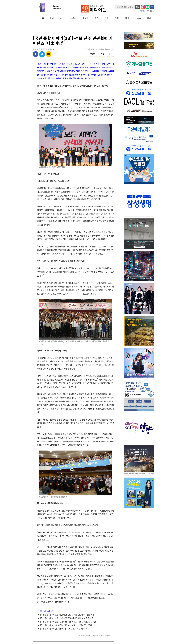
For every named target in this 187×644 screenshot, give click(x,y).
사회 (117, 18)
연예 (127, 18)
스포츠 (138, 18)
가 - (110, 54)
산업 (62, 18)
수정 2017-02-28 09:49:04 (44, 49)
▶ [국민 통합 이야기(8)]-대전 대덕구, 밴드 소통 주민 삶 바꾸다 (63, 629)
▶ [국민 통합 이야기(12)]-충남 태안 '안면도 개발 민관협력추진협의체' (66, 615)
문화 (149, 18)
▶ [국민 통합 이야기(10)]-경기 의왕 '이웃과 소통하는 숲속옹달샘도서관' (67, 622)
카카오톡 (49, 54)
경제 (52, 18)
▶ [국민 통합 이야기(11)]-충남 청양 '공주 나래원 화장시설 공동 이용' (66, 618)
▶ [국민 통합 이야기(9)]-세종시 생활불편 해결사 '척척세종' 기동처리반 (67, 625)
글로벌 (85, 18)
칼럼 (96, 18)
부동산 (73, 18)
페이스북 (36, 54)
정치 (107, 18)
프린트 (93, 54)
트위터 (42, 54)
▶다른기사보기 (62, 601)
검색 (138, 7)
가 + (102, 54)
